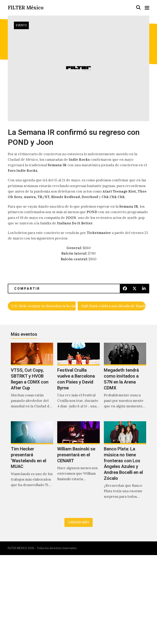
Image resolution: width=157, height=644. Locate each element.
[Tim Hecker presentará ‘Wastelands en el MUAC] (32, 465)
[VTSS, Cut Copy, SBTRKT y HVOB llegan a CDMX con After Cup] (32, 380)
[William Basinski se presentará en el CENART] (78, 465)
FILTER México (26, 8)
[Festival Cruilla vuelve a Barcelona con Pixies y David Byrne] (78, 380)
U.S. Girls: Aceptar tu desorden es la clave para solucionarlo (44, 306)
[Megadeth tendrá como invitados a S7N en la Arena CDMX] (125, 380)
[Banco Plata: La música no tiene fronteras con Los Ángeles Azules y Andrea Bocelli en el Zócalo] (125, 465)
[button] (138, 7)
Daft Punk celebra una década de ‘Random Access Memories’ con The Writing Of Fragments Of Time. (113, 306)
